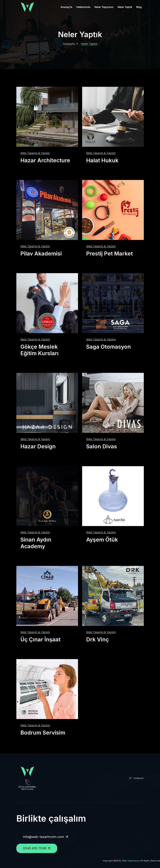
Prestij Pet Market (110, 253)
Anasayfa (66, 7)
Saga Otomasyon (109, 347)
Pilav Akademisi (41, 253)
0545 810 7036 (37, 848)
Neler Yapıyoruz (104, 7)
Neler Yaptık (125, 7)
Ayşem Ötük (102, 539)
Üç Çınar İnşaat (41, 639)
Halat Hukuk (102, 160)
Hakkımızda (83, 7)
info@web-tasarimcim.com (47, 836)
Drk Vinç (97, 639)
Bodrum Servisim (43, 732)
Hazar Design (38, 446)
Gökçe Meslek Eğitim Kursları (40, 350)
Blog (139, 7)
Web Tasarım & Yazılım (35, 153)
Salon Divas (102, 446)
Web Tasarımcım (131, 860)
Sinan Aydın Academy (36, 543)
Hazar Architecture (46, 160)
